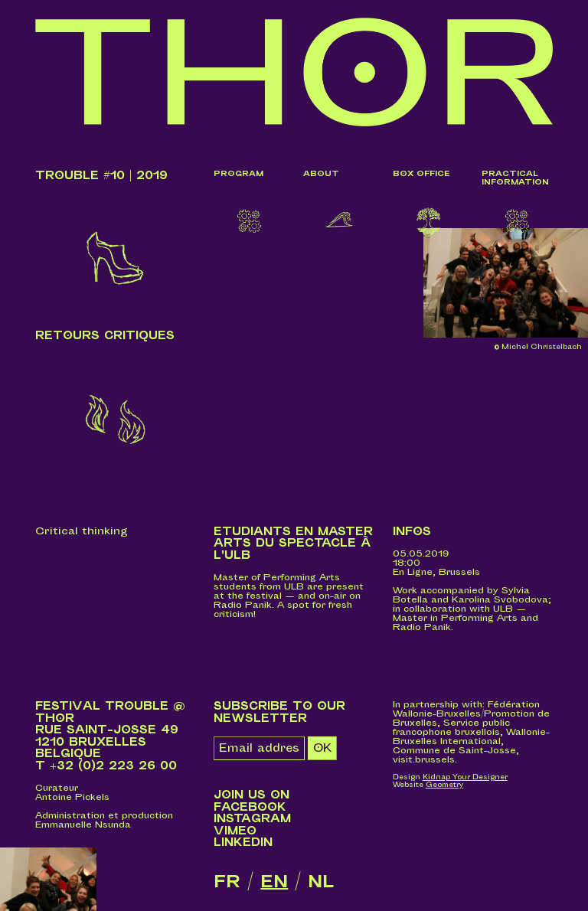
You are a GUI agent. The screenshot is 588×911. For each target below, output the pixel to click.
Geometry (444, 787)
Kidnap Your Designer (465, 780)
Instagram (252, 821)
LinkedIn (243, 845)
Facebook (250, 809)
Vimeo (235, 833)
